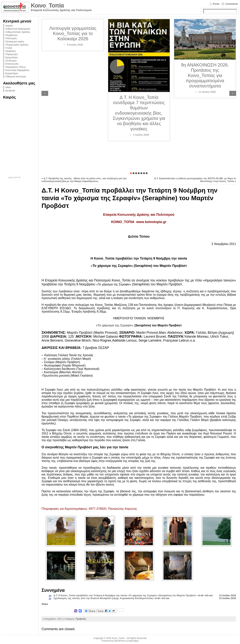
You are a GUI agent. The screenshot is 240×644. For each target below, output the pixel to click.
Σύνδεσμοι (11, 61)
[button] (131, 173)
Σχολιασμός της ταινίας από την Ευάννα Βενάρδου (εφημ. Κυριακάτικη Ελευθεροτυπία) (103, 598)
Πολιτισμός (11, 38)
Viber (8, 87)
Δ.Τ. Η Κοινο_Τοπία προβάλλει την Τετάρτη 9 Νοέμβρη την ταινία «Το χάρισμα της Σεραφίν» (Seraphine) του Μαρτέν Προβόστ (125, 595)
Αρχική (9, 26)
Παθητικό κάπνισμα (16, 76)
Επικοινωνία (12, 64)
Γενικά (9, 48)
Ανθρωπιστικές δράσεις (18, 32)
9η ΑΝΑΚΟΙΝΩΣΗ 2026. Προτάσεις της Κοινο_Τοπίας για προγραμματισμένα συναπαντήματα (205, 75)
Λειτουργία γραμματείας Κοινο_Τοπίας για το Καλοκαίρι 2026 (73, 33)
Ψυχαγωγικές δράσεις (17, 45)
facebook (10, 91)
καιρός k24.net (14, 178)
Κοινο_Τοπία (47, 6)
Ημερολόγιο (11, 57)
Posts (216, 4)
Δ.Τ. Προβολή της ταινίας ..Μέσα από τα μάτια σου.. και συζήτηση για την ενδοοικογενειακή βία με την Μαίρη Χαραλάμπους (84, 180)
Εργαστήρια (12, 73)
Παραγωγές (11, 54)
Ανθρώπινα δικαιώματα (18, 29)
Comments (232, 4)
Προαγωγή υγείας (15, 41)
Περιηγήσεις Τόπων (16, 67)
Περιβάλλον (11, 35)
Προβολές (10, 51)
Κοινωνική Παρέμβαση (17, 70)
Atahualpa (133, 641)
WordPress (120, 641)
